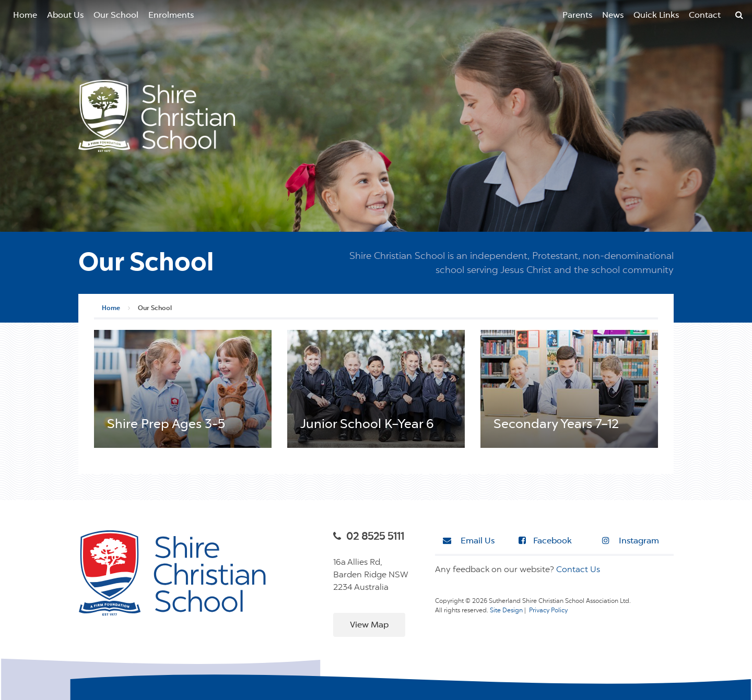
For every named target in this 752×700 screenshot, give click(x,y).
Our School (116, 16)
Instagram (631, 541)
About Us (65, 16)
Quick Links (656, 16)
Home (25, 16)
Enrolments (171, 16)
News (613, 16)
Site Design (506, 611)
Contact (705, 16)
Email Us (469, 541)
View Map (369, 625)
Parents (577, 16)
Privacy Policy (548, 611)
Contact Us (578, 570)
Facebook (545, 541)
